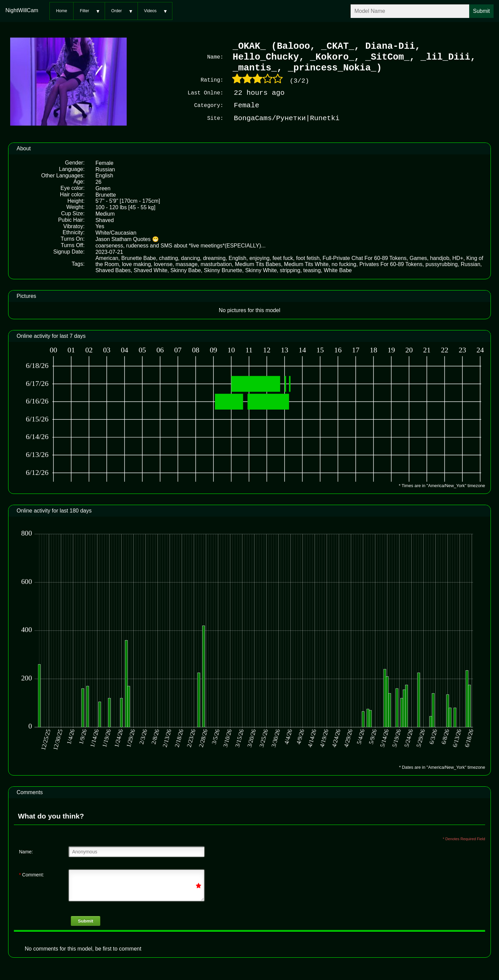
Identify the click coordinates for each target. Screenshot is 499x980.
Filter (85, 11)
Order (116, 11)
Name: (26, 851)
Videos (150, 11)
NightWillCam (22, 10)
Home (61, 11)
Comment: (32, 874)
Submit (86, 920)
